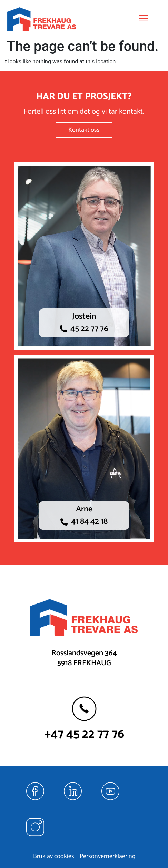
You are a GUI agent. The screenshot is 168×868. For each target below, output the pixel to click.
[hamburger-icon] (142, 19)
